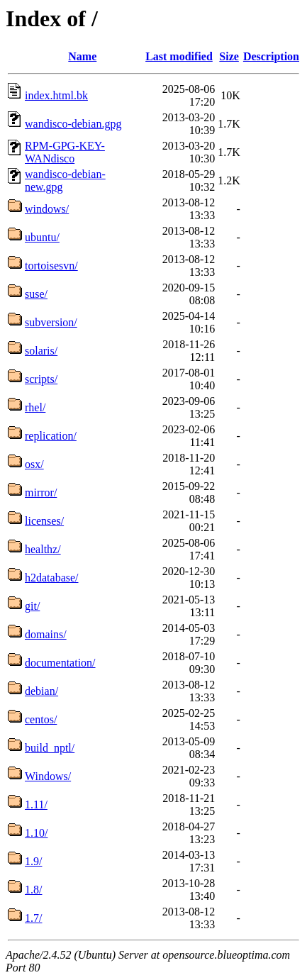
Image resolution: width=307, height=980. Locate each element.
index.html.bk (56, 95)
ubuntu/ (42, 237)
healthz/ (43, 549)
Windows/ (48, 776)
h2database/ (52, 578)
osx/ (34, 464)
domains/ (46, 634)
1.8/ (33, 890)
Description (271, 56)
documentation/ (60, 663)
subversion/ (51, 322)
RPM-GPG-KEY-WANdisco (65, 152)
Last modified (179, 56)
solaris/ (41, 351)
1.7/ (33, 918)
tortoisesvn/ (51, 266)
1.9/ (33, 861)
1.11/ (36, 804)
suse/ (36, 294)
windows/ (47, 209)
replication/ (51, 436)
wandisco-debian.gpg (73, 124)
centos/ (41, 719)
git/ (32, 606)
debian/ (41, 691)
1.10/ (36, 833)
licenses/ (44, 521)
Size (229, 56)
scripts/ (41, 379)
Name (82, 56)
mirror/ (41, 492)
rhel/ (35, 407)
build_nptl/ (50, 748)
